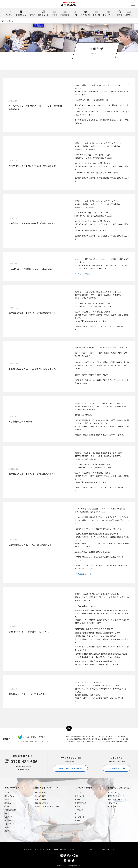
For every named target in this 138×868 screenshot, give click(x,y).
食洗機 (7, 827)
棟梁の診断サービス (115, 799)
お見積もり (112, 792)
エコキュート (9, 803)
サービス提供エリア (42, 799)
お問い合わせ (113, 803)
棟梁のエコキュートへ (84, 574)
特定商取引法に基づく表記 (47, 850)
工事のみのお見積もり (116, 796)
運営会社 (111, 850)
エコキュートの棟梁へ (83, 274)
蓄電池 (7, 799)
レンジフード (9, 824)
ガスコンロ (8, 817)
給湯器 (7, 806)
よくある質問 (113, 806)
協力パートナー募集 (97, 850)
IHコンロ (8, 820)
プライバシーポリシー (78, 850)
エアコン (8, 831)
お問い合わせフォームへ (69, 768)
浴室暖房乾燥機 (10, 810)
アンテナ (8, 792)
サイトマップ (29, 850)
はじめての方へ (41, 796)
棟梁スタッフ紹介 (42, 803)
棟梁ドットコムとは (42, 792)
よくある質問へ (115, 768)
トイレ (7, 813)
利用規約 (63, 850)
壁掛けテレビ (9, 796)
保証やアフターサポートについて (47, 806)
